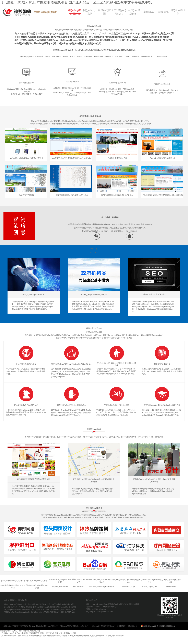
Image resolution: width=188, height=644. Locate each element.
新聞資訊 (163, 12)
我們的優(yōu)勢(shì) (94, 328)
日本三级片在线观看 (26, 636)
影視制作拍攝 (171, 586)
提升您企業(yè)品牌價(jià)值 (90, 116)
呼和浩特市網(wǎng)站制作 (37, 581)
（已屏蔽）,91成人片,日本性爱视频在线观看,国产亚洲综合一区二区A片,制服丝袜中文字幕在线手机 (76, 2)
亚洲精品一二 (13, 636)
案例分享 (149, 12)
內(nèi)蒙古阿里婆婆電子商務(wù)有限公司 (33, 479)
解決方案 (94, 249)
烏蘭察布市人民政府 (27, 195)
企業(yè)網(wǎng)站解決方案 (33, 295)
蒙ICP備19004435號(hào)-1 (127, 626)
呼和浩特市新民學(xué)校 (117, 158)
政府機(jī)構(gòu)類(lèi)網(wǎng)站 (94, 295)
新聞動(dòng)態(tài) (94, 429)
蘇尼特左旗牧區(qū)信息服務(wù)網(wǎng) (72, 195)
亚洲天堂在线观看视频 (43, 636)
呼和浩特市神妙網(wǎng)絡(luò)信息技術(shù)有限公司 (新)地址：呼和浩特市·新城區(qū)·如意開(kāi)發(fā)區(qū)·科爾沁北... (93, 491)
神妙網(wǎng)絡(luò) (82, 626)
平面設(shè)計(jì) (128, 586)
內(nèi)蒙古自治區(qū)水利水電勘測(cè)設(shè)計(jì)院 (163, 195)
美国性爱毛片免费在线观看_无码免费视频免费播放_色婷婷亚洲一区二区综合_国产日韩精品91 (88, 636)
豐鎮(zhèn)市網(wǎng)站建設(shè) (102, 586)
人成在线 (3, 636)
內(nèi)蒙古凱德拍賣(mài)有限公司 (163, 158)
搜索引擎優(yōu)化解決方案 (154, 294)
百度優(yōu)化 (79, 586)
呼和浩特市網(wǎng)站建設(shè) (13, 581)
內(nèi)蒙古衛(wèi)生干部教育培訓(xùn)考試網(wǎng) (72, 158)
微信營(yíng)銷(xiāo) (150, 586)
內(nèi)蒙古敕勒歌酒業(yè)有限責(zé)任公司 (27, 158)
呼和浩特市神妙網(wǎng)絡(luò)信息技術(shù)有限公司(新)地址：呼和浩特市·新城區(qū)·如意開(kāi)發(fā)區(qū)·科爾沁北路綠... (153, 491)
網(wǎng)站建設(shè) (60, 586)
